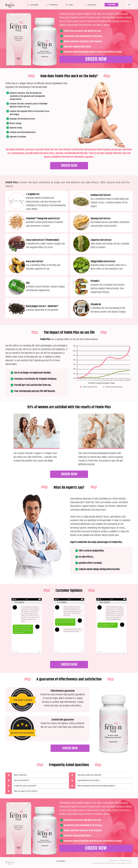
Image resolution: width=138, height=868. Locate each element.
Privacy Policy (121, 863)
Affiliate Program (110, 863)
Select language (61, 861)
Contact (129, 863)
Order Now (111, 5)
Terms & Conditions (98, 863)
